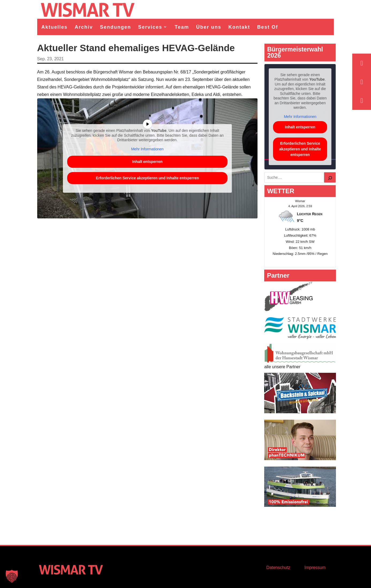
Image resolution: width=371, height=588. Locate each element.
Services (150, 27)
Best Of (268, 27)
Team (182, 27)
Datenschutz (278, 567)
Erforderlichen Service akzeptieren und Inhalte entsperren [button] (147, 178)
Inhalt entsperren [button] (147, 162)
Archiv (84, 27)
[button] (12, 576)
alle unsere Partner (282, 367)
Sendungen (116, 27)
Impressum (315, 567)
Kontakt (239, 27)
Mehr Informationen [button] (147, 149)
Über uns (209, 27)
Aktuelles (55, 27)
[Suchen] (330, 177)
